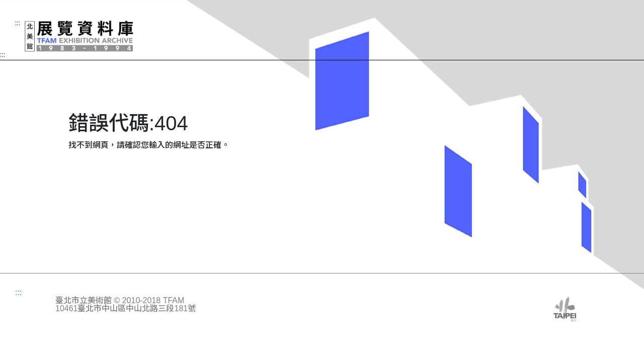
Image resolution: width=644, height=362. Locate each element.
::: (3, 55)
